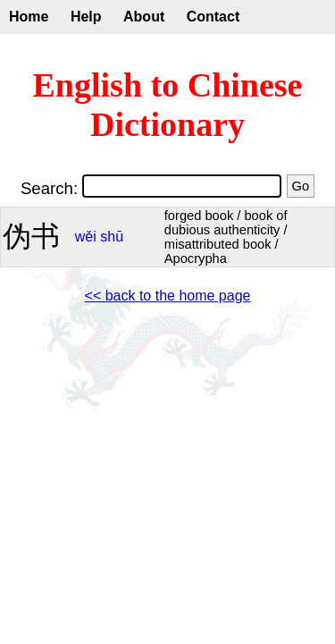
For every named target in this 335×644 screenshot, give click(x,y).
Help (86, 17)
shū (112, 237)
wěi (86, 237)
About (144, 17)
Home (29, 17)
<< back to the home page (168, 296)
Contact (214, 17)
